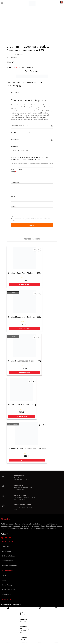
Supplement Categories (25, 629)
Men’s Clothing (25, 613)
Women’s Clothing (25, 620)
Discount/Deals (23, 639)
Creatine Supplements (24, 82)
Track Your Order (9, 590)
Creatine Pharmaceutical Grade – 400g (24, 361)
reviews (19, 54)
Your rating (13, 171)
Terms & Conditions (10, 565)
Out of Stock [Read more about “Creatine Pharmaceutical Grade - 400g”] (24, 372)
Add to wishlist (35, 249)
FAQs (4, 576)
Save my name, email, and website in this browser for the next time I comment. (30, 220)
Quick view (39, 249)
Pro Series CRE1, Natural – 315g (22, 405)
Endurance (38, 82)
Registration (7, 594)
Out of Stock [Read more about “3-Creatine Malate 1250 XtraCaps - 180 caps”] (27, 460)
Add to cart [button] (24, 284)
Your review (15, 182)
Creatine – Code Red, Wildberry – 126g (24, 273)
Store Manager (8, 585)
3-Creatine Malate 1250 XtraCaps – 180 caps (27, 449)
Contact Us (6, 547)
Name (13, 196)
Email (13, 206)
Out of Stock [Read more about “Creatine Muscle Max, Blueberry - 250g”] (24, 328)
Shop (4, 580)
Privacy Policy (7, 561)
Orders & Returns (9, 556)
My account (6, 551)
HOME (8, 643)
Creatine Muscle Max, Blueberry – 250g (24, 317)
